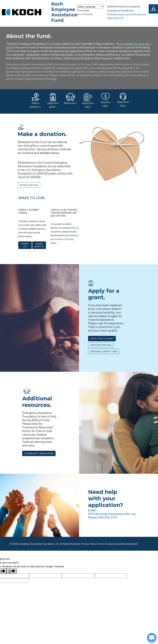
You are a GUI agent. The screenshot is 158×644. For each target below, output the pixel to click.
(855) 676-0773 (116, 18)
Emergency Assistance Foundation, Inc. (39, 544)
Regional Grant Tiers (104, 351)
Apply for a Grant (102, 339)
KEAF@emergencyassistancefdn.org (126, 14)
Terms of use (104, 544)
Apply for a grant (53, 102)
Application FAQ (88, 102)
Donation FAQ (106, 101)
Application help (123, 101)
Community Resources (39, 453)
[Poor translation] (11, 571)
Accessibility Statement (125, 544)
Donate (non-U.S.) (39, 245)
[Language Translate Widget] (90, 7)
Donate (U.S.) (25, 245)
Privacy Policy (89, 544)
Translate (85, 14)
